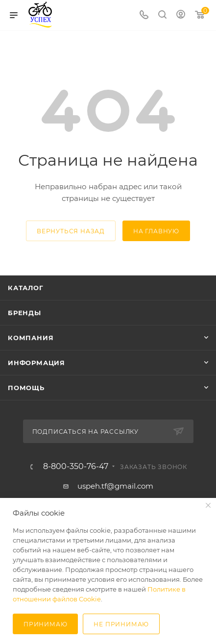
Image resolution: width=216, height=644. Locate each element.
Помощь (26, 388)
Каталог (26, 288)
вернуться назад (71, 231)
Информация (36, 363)
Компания (31, 338)
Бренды (24, 313)
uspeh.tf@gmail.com (115, 486)
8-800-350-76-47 (76, 467)
